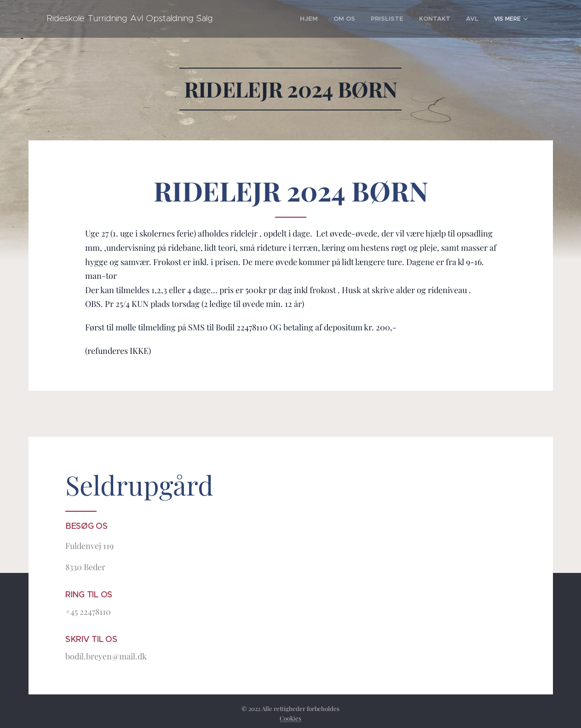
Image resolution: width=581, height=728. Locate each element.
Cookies (290, 718)
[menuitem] (270, 19)
